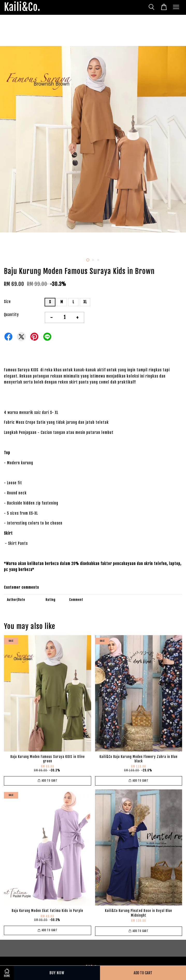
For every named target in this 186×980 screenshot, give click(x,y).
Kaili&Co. (22, 7)
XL (85, 302)
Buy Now (57, 973)
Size (7, 302)
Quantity (11, 315)
